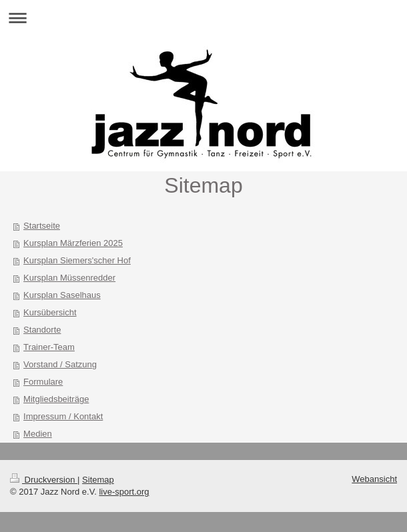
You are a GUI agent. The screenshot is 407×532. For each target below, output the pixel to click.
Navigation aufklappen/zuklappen (203, 18)
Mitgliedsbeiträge (56, 399)
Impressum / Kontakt (63, 416)
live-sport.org (124, 492)
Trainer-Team (49, 347)
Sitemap (98, 480)
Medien (38, 434)
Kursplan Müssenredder (69, 278)
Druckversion (44, 480)
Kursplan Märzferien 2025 (73, 243)
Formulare (43, 382)
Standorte (42, 330)
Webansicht (374, 479)
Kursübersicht (50, 312)
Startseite (42, 226)
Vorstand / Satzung (60, 364)
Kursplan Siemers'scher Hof (77, 260)
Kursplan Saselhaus (62, 295)
